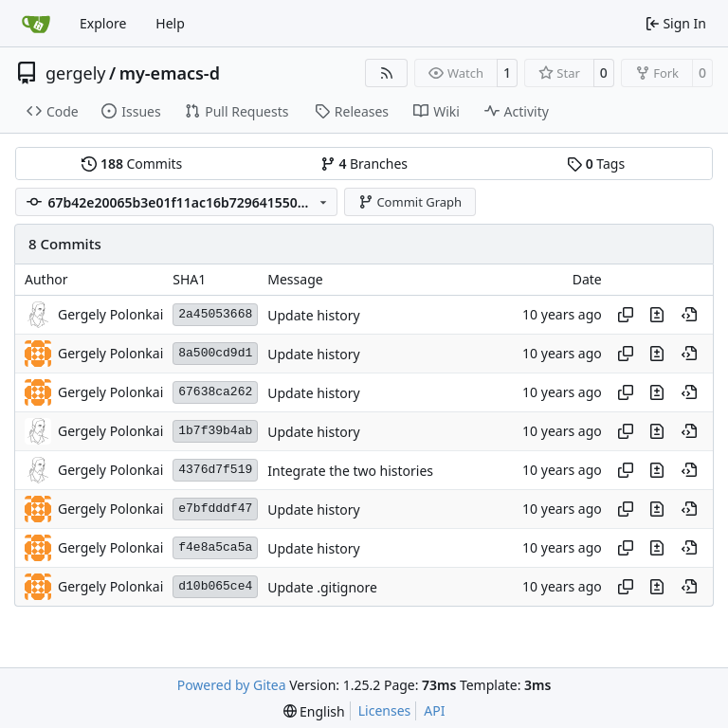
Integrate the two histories (350, 471)
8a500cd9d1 (215, 353)
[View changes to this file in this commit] (657, 315)
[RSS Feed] (387, 73)
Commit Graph (410, 202)
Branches (364, 164)
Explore (103, 23)
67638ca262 (215, 392)
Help (170, 23)
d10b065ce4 (215, 586)
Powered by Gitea (232, 685)
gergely (76, 73)
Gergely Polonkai (110, 314)
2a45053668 (215, 314)
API (434, 710)
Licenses (385, 710)
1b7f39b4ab (215, 431)
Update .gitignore (322, 587)
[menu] (314, 711)
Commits (132, 164)
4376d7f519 (215, 470)
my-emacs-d (170, 73)
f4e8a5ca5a (215, 547)
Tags (596, 164)
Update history (313, 315)
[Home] (36, 24)
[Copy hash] (626, 315)
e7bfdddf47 (215, 509)
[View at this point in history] (689, 315)
